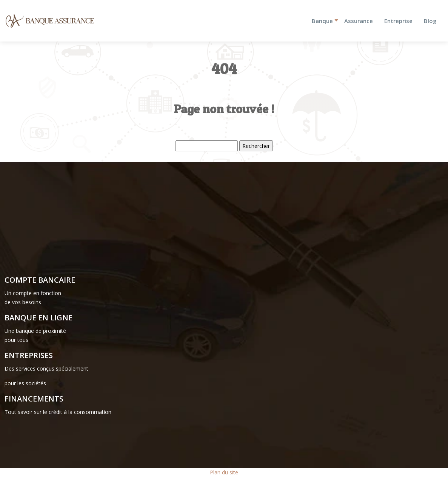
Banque (322, 21)
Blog (430, 21)
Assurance (359, 21)
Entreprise (398, 21)
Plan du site (224, 472)
